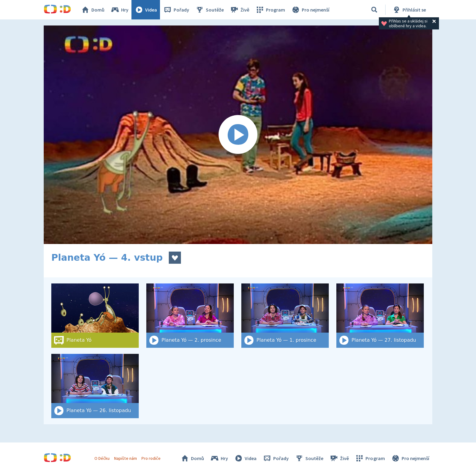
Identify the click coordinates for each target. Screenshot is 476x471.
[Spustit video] (238, 135)
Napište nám (125, 458)
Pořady (176, 10)
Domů (93, 10)
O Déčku (102, 458)
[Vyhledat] (374, 10)
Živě (240, 10)
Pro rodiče (151, 458)
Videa (146, 10)
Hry (119, 10)
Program (270, 10)
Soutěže (209, 10)
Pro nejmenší (310, 10)
